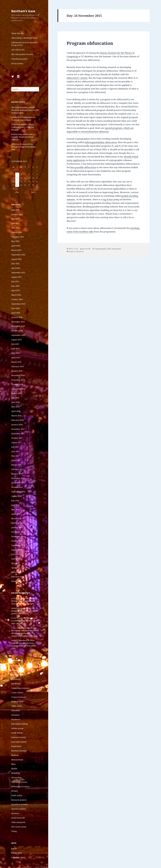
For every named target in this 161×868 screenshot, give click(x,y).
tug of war (108, 199)
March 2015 (16, 572)
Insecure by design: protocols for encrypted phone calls (25, 611)
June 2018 (15, 402)
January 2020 (17, 317)
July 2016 (15, 501)
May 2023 (15, 241)
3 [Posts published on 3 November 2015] (17, 174)
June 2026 (15, 210)
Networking (16, 778)
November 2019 (18, 326)
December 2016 (18, 478)
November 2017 (18, 434)
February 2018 (17, 420)
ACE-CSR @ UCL (18, 50)
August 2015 (16, 550)
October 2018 (17, 384)
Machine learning (19, 751)
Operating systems (19, 782)
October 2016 (17, 487)
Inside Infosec (17, 733)
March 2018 (16, 416)
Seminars (15, 813)
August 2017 (16, 442)
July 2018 (15, 398)
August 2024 (16, 232)
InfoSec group (17, 728)
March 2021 (16, 295)
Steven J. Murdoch (19, 640)
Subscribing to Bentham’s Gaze (24, 38)
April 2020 (16, 313)
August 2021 (16, 277)
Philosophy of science (20, 786)
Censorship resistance (21, 688)
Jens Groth (86, 249)
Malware (15, 755)
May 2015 (15, 563)
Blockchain (16, 684)
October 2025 (17, 214)
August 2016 (16, 496)
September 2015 (18, 545)
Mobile (14, 769)
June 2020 (15, 308)
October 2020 (17, 299)
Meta (13, 764)
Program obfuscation (90, 43)
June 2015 (15, 559)
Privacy (15, 791)
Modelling (16, 773)
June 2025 (15, 223)
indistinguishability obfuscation (101, 142)
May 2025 (15, 228)
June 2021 (15, 286)
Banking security (18, 675)
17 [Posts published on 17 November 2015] (17, 181)
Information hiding (19, 724)
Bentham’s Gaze (23, 11)
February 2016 (17, 523)
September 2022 (18, 255)
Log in (14, 848)
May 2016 (15, 510)
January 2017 (17, 474)
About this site (17, 33)
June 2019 (15, 349)
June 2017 (15, 451)
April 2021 (16, 290)
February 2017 (17, 469)
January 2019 (17, 371)
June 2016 (15, 505)
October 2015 (17, 541)
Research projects (19, 800)
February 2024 (17, 237)
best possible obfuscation (83, 167)
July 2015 (15, 554)
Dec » (33, 192)
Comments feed (18, 857)
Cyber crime (17, 706)
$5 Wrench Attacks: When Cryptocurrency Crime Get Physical (23, 127)
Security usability (19, 809)
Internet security (19, 737)
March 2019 (16, 362)
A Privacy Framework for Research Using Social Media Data (23, 147)
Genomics (15, 715)
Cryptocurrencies (19, 697)
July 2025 (15, 219)
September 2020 (18, 304)
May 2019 (15, 353)
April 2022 (16, 268)
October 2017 (17, 438)
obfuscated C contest (77, 78)
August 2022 (16, 259)
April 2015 (16, 568)
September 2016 (18, 492)
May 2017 (15, 456)
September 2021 (18, 273)
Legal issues (16, 746)
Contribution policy (20, 59)
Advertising (16, 666)
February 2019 (17, 366)
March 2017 (16, 465)
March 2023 (16, 250)
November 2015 (18, 536)
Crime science (17, 693)
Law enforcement (19, 742)
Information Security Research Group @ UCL (24, 44)
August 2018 (16, 393)
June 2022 (15, 264)
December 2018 (18, 375)
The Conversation (19, 827)
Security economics (20, 804)
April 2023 (16, 246)
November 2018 (18, 380)
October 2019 (17, 331)
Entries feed (16, 853)
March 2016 (16, 519)
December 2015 (18, 532)
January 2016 (17, 527)
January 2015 (17, 581)
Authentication (18, 670)
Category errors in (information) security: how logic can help (24, 621)
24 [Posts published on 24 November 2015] (17, 185)
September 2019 (18, 335)
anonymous (16, 608)
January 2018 (17, 425)
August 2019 (16, 340)
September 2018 (18, 389)
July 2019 (15, 344)
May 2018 (15, 407)
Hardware (16, 719)
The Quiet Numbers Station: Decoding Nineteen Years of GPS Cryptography (25, 110)
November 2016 (18, 483)
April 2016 (16, 514)
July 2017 (15, 447)
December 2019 (18, 322)
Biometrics (16, 679)
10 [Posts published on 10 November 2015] (17, 178)
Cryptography (17, 702)
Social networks (18, 818)
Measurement (17, 760)
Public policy (17, 795)
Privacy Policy (17, 64)
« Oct (17, 192)
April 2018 (16, 411)
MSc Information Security (22, 54)
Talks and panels (18, 822)
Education (16, 710)
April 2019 (16, 358)
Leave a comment (76, 251)
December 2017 (18, 429)
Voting (14, 831)
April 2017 (16, 460)
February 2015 (17, 577)
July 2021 (15, 282)
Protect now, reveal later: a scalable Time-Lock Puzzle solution (23, 137)
